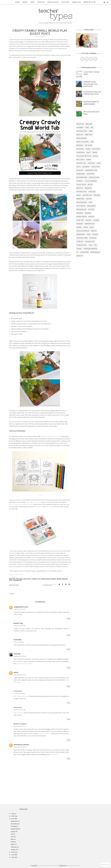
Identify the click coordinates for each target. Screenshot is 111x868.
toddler (80, 242)
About (25, 2)
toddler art (90, 242)
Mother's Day (82, 192)
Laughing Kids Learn (21, 607)
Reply (69, 619)
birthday (80, 145)
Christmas (81, 153)
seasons (80, 224)
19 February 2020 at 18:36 (20, 656)
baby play (12, 579)
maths (90, 185)
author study (82, 131)
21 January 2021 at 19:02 (19, 693)
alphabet (80, 128)
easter (95, 156)
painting (97, 195)
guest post (27, 579)
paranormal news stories (24, 664)
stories (95, 234)
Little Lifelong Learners (33, 502)
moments (88, 188)
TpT (95, 245)
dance (95, 153)
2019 (13, 814)
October (14, 826)
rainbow (80, 213)
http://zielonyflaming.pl (21, 696)
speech (94, 231)
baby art (80, 135)
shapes (79, 227)
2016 (13, 852)
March (13, 844)
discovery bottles (84, 156)
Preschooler (53, 2)
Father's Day (81, 163)
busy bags (96, 149)
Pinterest (48, 507)
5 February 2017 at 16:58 (19, 626)
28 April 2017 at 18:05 (19, 642)
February (14, 847)
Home (18, 2)
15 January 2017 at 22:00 (20, 609)
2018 (13, 816)
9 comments (13, 578)
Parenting (76, 2)
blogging (80, 149)
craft (89, 153)
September (15, 829)
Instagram (39, 507)
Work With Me (90, 2)
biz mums (89, 145)
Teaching (65, 2)
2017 (13, 819)
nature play (87, 195)
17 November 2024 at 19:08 (20, 747)
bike (92, 142)
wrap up (80, 256)
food (99, 163)
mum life (92, 192)
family (89, 160)
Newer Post (14, 585)
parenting (80, 199)
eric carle (81, 160)
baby (91, 131)
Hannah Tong (18, 623)
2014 (13, 857)
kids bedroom (82, 177)
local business (91, 181)
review (59, 579)
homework (81, 174)
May (12, 839)
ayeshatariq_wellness (21, 745)
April (12, 842)
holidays (80, 170)
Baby (33, 2)
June (12, 837)
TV (78, 252)
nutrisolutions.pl (19, 713)
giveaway (86, 167)
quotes (91, 210)
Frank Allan (18, 640)
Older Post (48, 585)
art (92, 128)
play (39, 579)
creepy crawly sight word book (51, 437)
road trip (80, 220)
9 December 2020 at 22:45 (20, 675)
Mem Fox (80, 188)
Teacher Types (42, 866)
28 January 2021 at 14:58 (19, 710)
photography (82, 202)
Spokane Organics (45, 734)
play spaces (81, 206)
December (14, 821)
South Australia (83, 231)
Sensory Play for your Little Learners (21, 504)
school (89, 220)
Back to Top (106, 865)
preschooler (46, 579)
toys (91, 245)
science (96, 220)
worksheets (95, 252)
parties (89, 199)
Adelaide (89, 124)
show (86, 227)
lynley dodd (81, 185)
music (79, 195)
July (12, 834)
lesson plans (94, 177)
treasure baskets (90, 249)
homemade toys (91, 170)
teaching (93, 238)
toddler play (17, 580)
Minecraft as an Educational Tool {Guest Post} (91, 84)
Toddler (41, 2)
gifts (79, 167)
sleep (92, 227)
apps (87, 128)
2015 (13, 855)
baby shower (82, 138)
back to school (83, 142)
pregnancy (91, 206)
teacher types (82, 238)
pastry (16, 672)
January (13, 850)
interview (91, 174)
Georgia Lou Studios (74, 866)
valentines (84, 252)
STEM (89, 234)
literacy (34, 579)
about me (80, 124)
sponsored (81, 234)
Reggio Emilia (82, 217)
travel (79, 249)
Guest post (54, 754)
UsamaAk (17, 654)
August (13, 832)
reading (54, 579)
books (88, 149)
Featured (19, 579)
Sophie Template (53, 866)
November (14, 824)
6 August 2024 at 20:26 (19, 726)
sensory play (90, 224)
